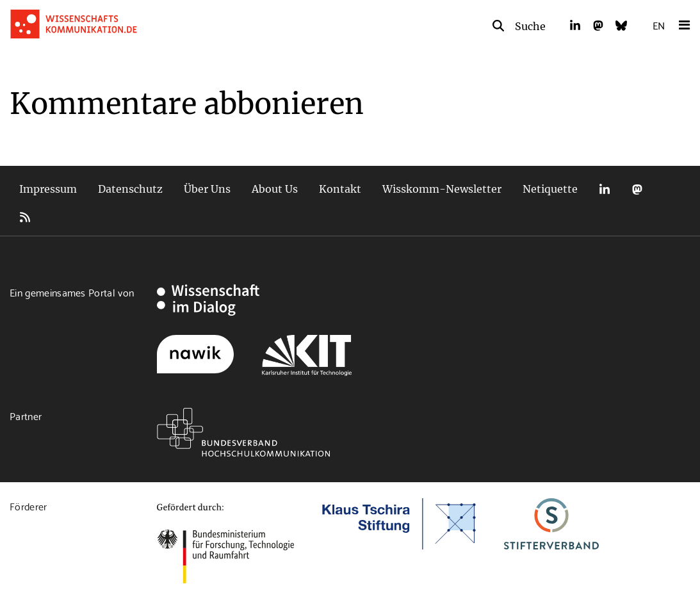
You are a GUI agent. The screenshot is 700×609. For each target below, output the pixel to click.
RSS (25, 217)
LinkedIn (605, 189)
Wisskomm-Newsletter (442, 189)
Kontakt (340, 189)
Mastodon (637, 189)
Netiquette (550, 189)
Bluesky (670, 189)
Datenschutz (130, 189)
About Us (275, 189)
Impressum (48, 189)
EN (659, 25)
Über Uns (207, 189)
